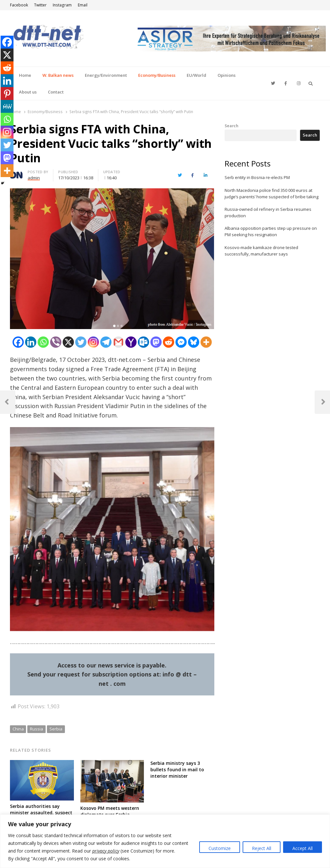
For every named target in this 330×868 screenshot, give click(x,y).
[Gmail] (118, 342)
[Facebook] (18, 342)
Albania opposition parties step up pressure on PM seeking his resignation (271, 231)
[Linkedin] (31, 342)
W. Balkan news (58, 75)
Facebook (19, 5)
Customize (220, 848)
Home (25, 75)
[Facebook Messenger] (181, 342)
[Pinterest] (7, 94)
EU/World (196, 75)
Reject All (262, 848)
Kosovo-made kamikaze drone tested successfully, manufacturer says (261, 251)
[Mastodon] (156, 342)
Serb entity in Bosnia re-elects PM (257, 177)
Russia (36, 729)
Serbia (56, 729)
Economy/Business (157, 75)
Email (83, 5)
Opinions (227, 75)
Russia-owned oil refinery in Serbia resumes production (268, 212)
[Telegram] (106, 342)
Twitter (40, 5)
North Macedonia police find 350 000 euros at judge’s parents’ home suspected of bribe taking (272, 193)
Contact (56, 92)
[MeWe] (7, 106)
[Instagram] (93, 342)
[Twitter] (81, 342)
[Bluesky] (194, 342)
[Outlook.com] (143, 342)
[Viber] (56, 342)
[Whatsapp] (43, 342)
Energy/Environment (106, 75)
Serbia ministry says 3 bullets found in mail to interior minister (177, 770)
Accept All (303, 848)
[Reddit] (169, 342)
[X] (68, 342)
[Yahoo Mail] (131, 342)
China (18, 729)
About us (28, 92)
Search (232, 126)
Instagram (62, 5)
